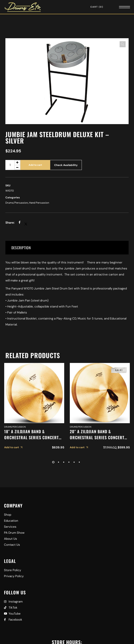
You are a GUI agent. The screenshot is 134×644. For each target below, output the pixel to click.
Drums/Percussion (17, 203)
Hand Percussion (39, 203)
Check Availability (66, 165)
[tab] (67, 248)
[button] (123, 44)
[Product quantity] (13, 165)
